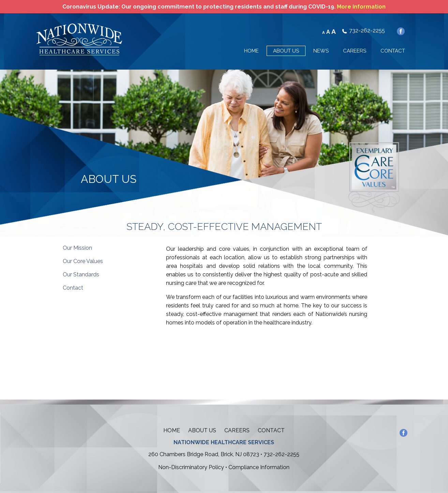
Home (172, 430)
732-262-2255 (367, 31)
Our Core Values (83, 261)
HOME (251, 51)
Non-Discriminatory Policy (191, 467)
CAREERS (355, 51)
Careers (237, 430)
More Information (361, 7)
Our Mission (77, 248)
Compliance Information (259, 467)
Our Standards (81, 274)
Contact (73, 288)
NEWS (321, 51)
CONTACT (393, 51)
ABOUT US (286, 51)
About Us (202, 430)
